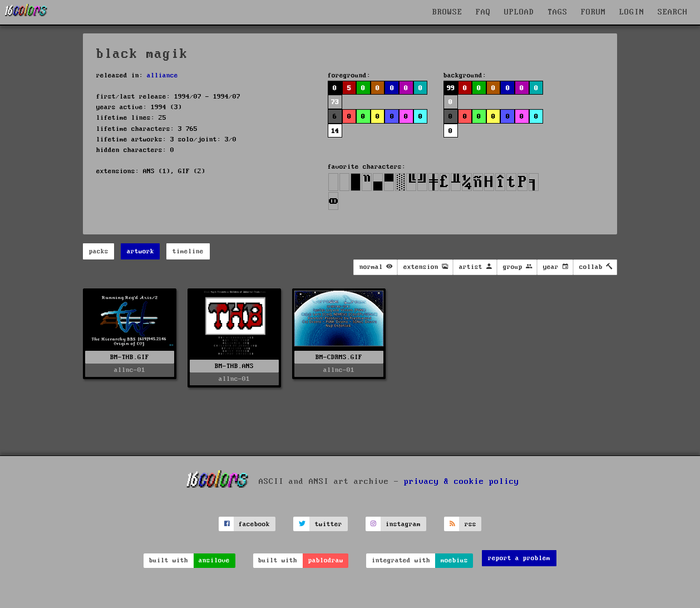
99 (451, 88)
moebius (454, 560)
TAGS (558, 12)
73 (335, 102)
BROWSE (447, 12)
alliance (162, 75)
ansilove (214, 560)
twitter (329, 524)
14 (335, 131)
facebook (254, 524)
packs (99, 251)
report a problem (519, 558)
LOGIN (632, 12)
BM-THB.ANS (234, 366)
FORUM (593, 12)
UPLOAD (519, 12)
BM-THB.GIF (130, 357)
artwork (141, 251)
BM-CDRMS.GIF (339, 357)
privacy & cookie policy (462, 482)
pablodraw (326, 560)
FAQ (483, 12)
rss (470, 524)
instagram (403, 524)
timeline (188, 251)
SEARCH (673, 12)
